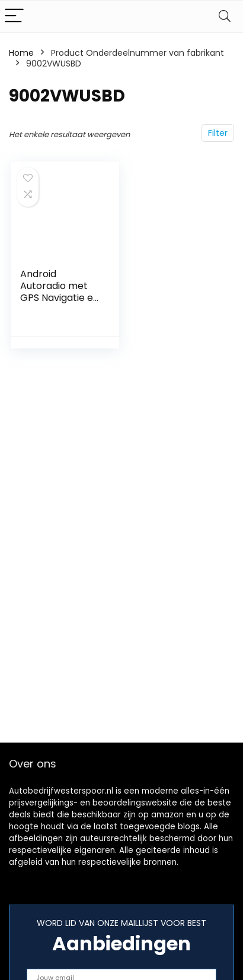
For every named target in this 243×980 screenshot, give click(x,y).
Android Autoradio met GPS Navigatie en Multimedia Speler (60, 298)
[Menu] (14, 16)
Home (21, 53)
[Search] (225, 16)
